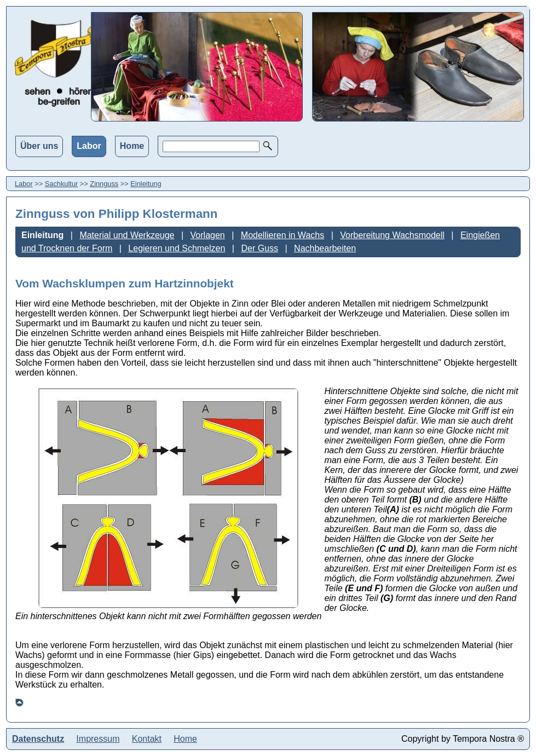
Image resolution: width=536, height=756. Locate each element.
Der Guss (260, 248)
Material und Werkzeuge (127, 235)
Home (132, 146)
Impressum (98, 739)
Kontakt (147, 739)
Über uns (39, 146)
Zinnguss (104, 184)
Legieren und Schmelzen (177, 248)
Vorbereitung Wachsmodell (392, 235)
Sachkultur (61, 184)
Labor (89, 146)
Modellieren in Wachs (283, 235)
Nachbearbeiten (325, 248)
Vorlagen (208, 235)
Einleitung (146, 184)
